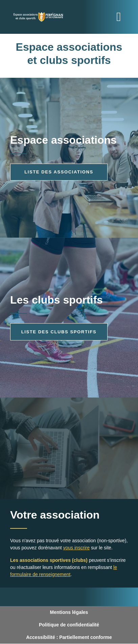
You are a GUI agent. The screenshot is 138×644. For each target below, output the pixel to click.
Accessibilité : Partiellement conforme (69, 637)
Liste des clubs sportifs (59, 332)
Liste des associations (59, 172)
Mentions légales (69, 612)
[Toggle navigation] (119, 17)
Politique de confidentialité (69, 625)
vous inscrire (76, 548)
